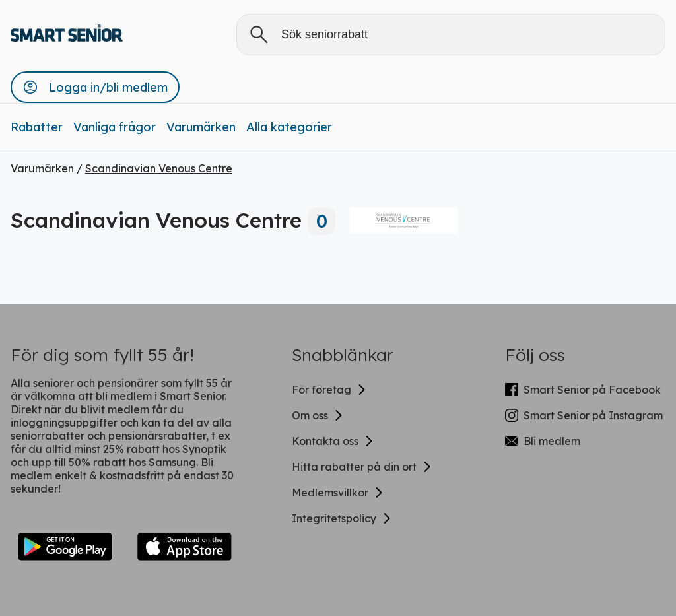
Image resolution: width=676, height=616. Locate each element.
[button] (95, 87)
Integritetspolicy (342, 518)
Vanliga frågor (115, 127)
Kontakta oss (333, 441)
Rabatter (37, 127)
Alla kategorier (289, 127)
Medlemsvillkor (338, 493)
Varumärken (201, 127)
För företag (329, 390)
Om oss (318, 415)
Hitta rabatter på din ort (362, 467)
